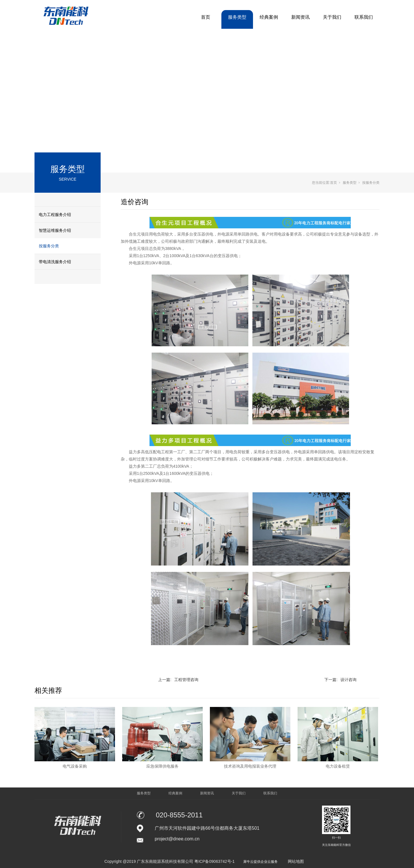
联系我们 (364, 17)
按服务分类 (49, 246)
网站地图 (296, 861)
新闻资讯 (300, 17)
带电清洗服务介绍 (55, 262)
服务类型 (237, 17)
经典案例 (269, 17)
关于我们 (332, 17)
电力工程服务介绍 (55, 215)
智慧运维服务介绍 (55, 230)
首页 (206, 17)
